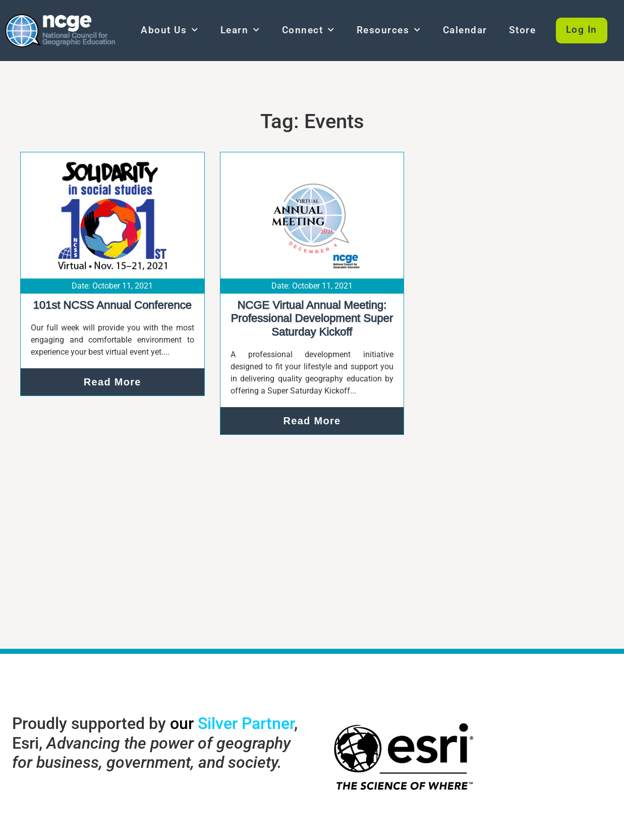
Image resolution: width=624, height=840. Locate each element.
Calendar (465, 30)
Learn (240, 30)
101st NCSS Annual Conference (112, 305)
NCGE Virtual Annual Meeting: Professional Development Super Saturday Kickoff (312, 318)
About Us (170, 30)
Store (523, 30)
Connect (308, 30)
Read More (112, 382)
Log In (582, 30)
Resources (389, 30)
